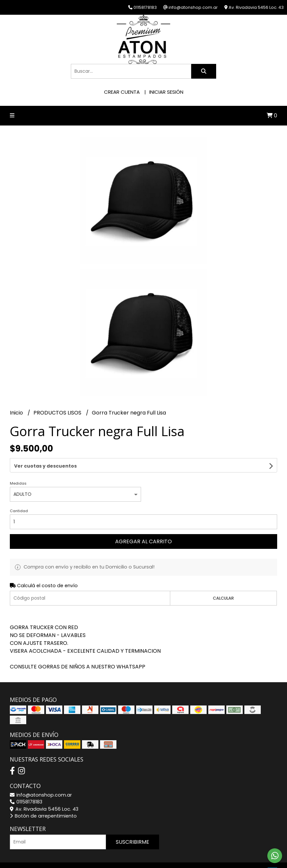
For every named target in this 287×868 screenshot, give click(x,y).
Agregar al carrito (143, 524)
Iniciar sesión (166, 92)
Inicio (17, 413)
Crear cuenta (122, 92)
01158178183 (26, 784)
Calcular (223, 580)
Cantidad (19, 493)
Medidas (18, 466)
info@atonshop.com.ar (41, 777)
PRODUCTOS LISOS (58, 413)
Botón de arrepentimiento (43, 798)
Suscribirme (133, 824)
